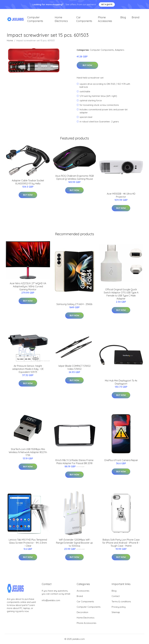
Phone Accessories (105, 19)
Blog (123, 17)
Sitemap (116, 612)
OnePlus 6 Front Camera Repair (121, 460)
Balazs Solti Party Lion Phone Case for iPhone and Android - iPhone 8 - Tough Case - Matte (121, 543)
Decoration (82, 612)
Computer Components (35, 19)
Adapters (120, 50)
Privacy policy (119, 607)
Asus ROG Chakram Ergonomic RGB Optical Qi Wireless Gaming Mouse (74, 177)
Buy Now (87, 65)
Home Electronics (61, 19)
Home (10, 40)
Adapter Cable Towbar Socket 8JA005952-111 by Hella (28, 182)
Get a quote (107, 4)
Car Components (84, 19)
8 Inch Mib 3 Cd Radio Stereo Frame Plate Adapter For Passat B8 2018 (74, 462)
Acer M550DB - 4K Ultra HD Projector (121, 195)
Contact (116, 596)
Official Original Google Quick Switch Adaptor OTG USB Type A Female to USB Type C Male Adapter (121, 294)
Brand (135, 17)
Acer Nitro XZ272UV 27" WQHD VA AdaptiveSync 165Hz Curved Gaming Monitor (28, 286)
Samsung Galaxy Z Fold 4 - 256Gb (74, 304)
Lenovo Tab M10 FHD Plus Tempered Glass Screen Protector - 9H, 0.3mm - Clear (28, 543)
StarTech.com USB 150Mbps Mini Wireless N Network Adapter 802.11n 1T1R (28, 452)
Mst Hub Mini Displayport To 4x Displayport (121, 382)
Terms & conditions (121, 601)
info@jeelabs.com (51, 600)
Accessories (83, 591)
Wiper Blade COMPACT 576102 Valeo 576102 (74, 367)
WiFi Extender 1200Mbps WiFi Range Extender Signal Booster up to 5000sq (74, 543)
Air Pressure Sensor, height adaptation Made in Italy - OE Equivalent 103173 (28, 369)
